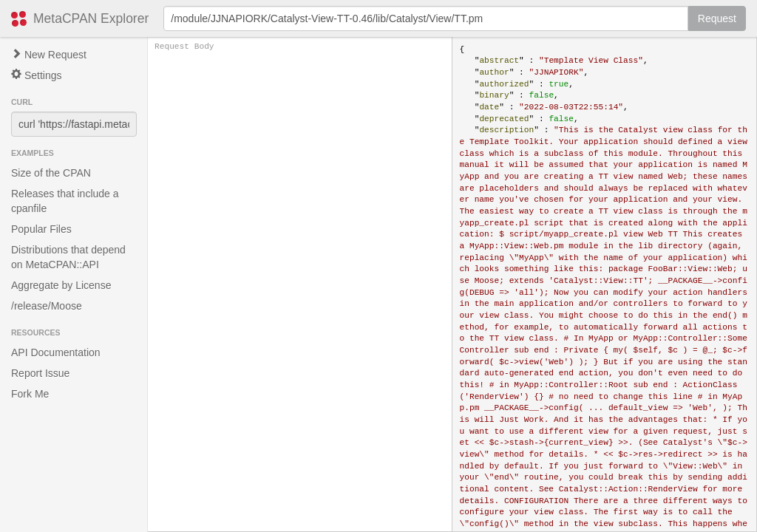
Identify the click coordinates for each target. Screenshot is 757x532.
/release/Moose (47, 306)
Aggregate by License (61, 285)
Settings (36, 75)
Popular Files (41, 229)
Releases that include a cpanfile (65, 201)
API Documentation (56, 352)
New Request (49, 55)
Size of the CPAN (51, 173)
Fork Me (30, 394)
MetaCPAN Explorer (91, 18)
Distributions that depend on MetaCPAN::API (68, 257)
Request (717, 18)
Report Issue (40, 373)
